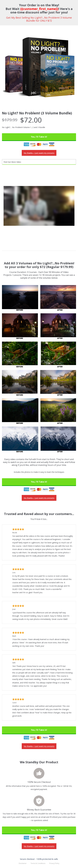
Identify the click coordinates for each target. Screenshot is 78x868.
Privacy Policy (54, 863)
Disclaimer (23, 863)
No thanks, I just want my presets (39, 153)
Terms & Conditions (38, 863)
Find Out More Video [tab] (12, 162)
